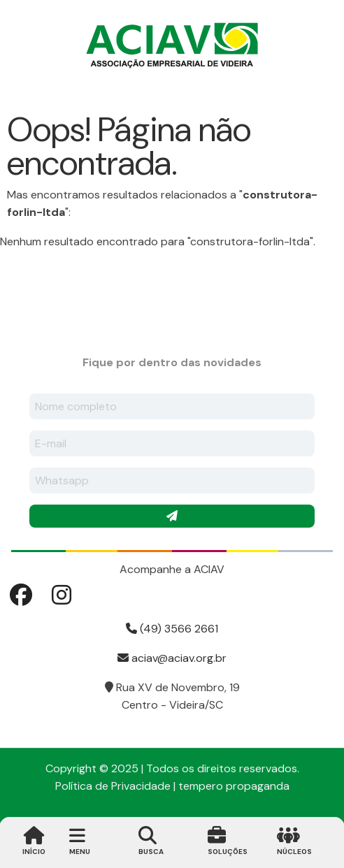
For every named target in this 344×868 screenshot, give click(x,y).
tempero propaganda (234, 786)
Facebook (21, 595)
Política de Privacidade (113, 786)
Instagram (62, 595)
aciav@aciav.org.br (172, 658)
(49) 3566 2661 (172, 629)
